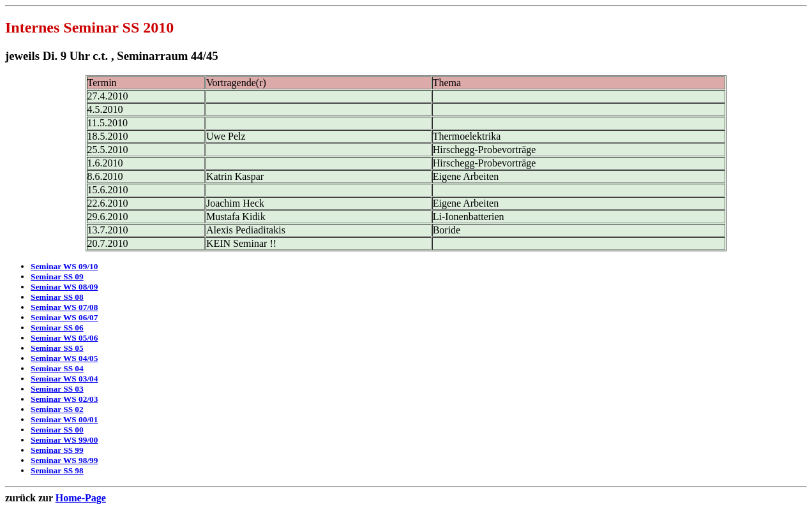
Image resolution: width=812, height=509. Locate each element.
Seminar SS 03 (57, 389)
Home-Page (81, 498)
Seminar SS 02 (57, 409)
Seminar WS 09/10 (64, 266)
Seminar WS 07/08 (64, 307)
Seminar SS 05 (57, 348)
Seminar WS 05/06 (64, 338)
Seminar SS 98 (57, 470)
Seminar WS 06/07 (64, 317)
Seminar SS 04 (57, 368)
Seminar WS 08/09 (64, 287)
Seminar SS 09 (57, 277)
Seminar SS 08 (57, 297)
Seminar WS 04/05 (64, 358)
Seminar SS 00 (57, 430)
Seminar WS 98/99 (64, 460)
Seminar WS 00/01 (64, 419)
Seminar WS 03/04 (64, 379)
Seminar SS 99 (57, 450)
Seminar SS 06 (57, 328)
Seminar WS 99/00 (64, 440)
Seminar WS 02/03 (64, 399)
